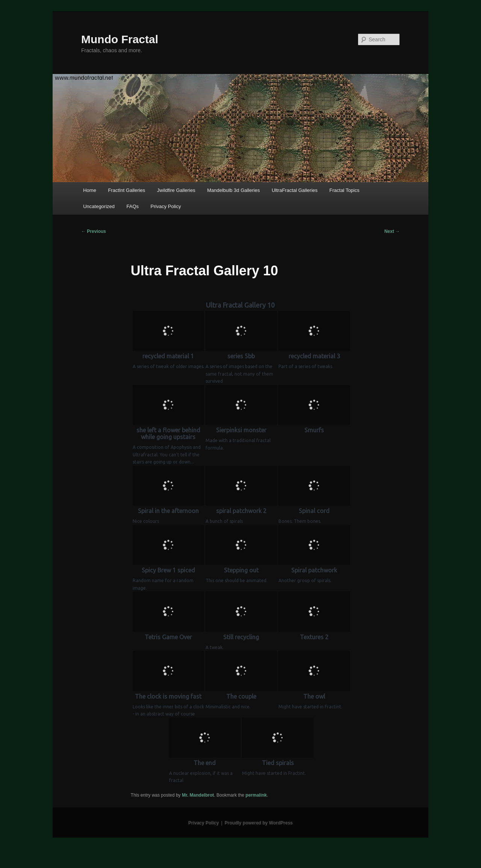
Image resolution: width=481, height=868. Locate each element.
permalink (256, 795)
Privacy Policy (166, 206)
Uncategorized (99, 206)
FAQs (133, 206)
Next (392, 231)
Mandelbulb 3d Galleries (233, 190)
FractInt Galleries (126, 190)
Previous (94, 231)
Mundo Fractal (120, 39)
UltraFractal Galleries (295, 190)
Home (90, 190)
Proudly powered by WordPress (259, 823)
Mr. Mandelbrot (198, 795)
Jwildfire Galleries (176, 190)
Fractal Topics (345, 190)
